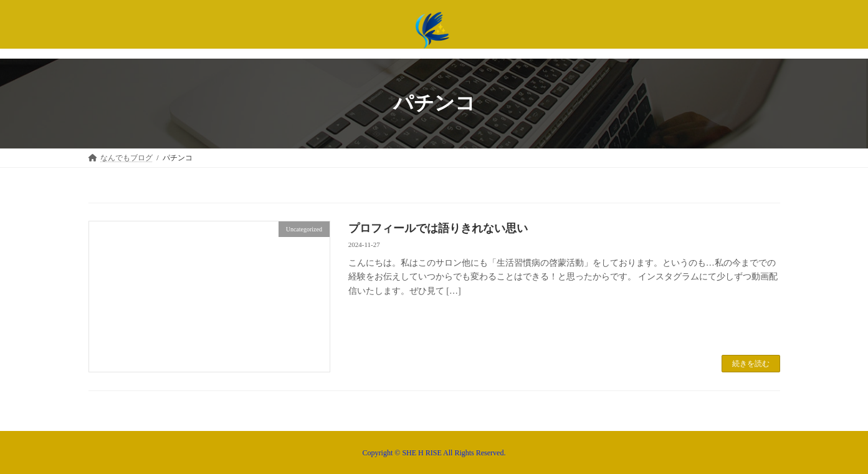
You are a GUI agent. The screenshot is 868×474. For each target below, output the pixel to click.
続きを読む (751, 364)
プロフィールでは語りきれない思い (438, 228)
